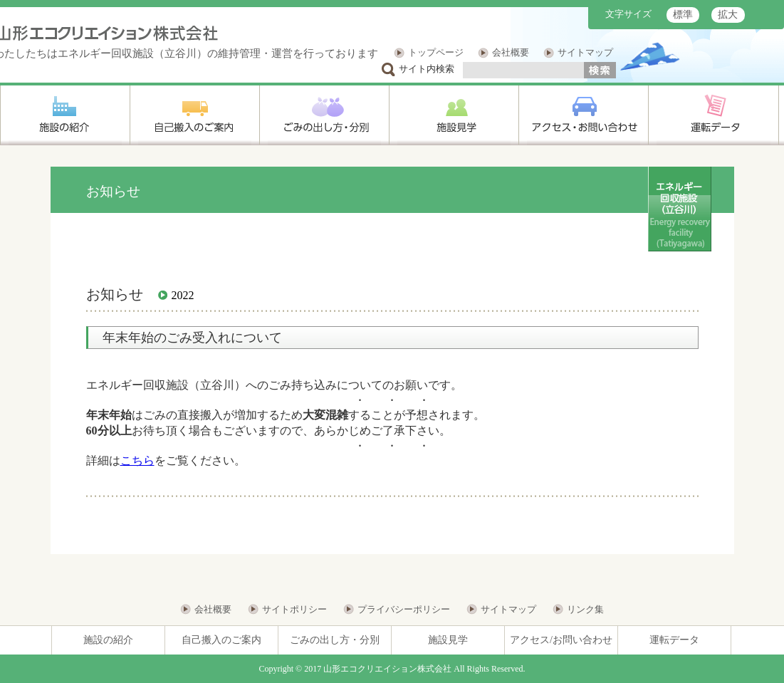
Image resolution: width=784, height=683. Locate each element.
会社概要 (511, 52)
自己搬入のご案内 (221, 640)
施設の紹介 (108, 640)
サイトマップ (585, 52)
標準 (683, 15)
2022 (183, 295)
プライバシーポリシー (404, 609)
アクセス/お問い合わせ (561, 640)
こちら (137, 460)
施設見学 (448, 640)
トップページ (436, 52)
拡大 (728, 15)
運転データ (674, 640)
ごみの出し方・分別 (335, 640)
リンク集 (585, 609)
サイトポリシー (294, 609)
